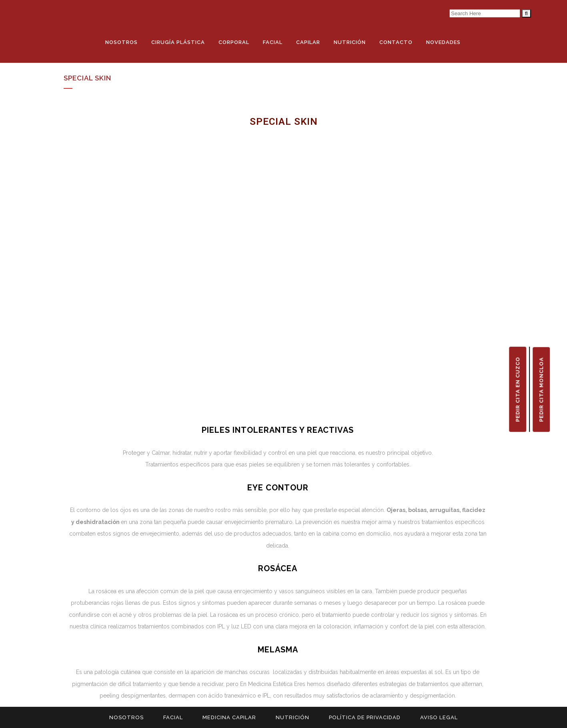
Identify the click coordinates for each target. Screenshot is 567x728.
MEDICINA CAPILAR (229, 717)
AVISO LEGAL (439, 717)
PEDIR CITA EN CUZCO (518, 389)
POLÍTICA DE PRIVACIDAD (365, 717)
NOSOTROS (126, 717)
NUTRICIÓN (293, 717)
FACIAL (173, 717)
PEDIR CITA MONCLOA (541, 390)
